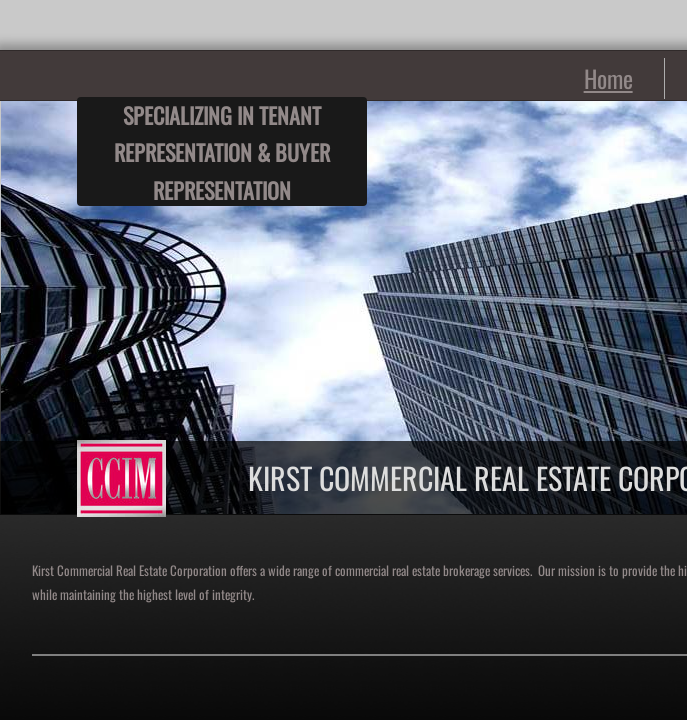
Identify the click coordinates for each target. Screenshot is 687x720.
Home (608, 78)
